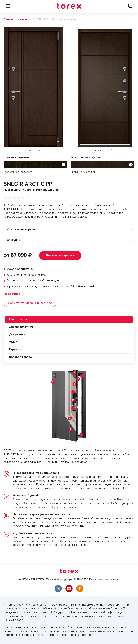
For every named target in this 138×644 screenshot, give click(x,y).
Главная (8, 20)
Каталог (23, 20)
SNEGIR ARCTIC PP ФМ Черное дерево (55, 20)
